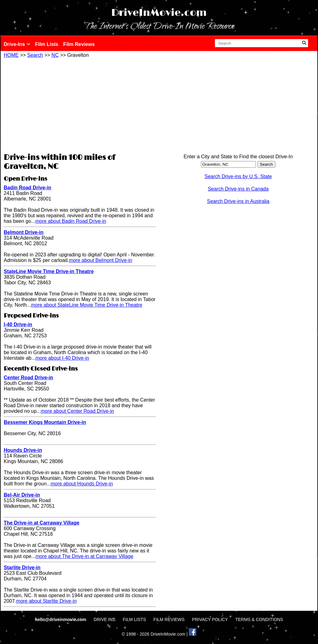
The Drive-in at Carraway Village (41, 523)
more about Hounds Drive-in (82, 484)
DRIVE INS (105, 619)
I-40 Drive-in (18, 324)
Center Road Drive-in (28, 378)
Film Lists (47, 44)
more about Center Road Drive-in (77, 411)
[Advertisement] (80, 105)
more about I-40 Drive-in (62, 358)
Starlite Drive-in (22, 567)
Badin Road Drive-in (27, 188)
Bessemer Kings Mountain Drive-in (45, 422)
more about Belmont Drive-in (101, 260)
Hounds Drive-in (23, 450)
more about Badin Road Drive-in (71, 221)
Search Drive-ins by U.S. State (238, 176)
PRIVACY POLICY (210, 619)
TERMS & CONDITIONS (259, 619)
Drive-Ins (17, 44)
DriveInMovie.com (159, 13)
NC (55, 55)
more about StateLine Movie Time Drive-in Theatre (87, 305)
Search (35, 55)
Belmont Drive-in (24, 232)
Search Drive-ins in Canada (238, 189)
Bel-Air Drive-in (22, 495)
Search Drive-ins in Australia (238, 201)
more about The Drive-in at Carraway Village (84, 556)
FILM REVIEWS (169, 619)
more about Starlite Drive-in (46, 601)
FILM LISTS (135, 619)
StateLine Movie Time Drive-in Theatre (49, 271)
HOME (11, 55)
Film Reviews (79, 44)
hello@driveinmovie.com (61, 619)
